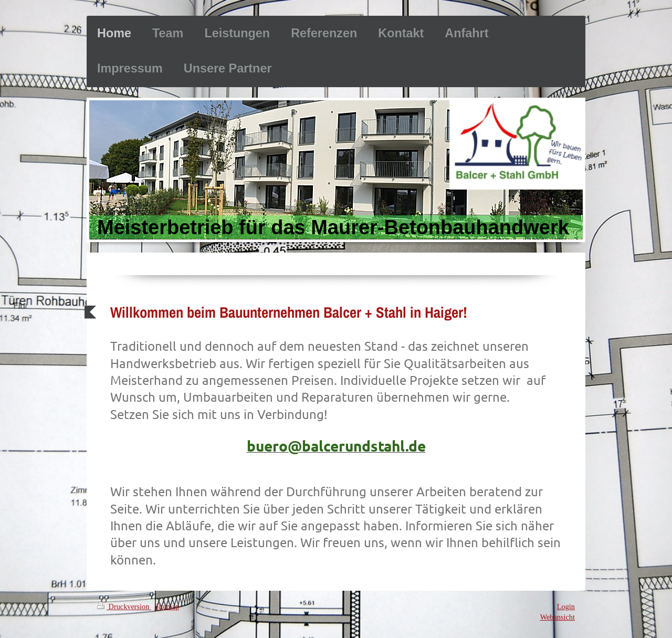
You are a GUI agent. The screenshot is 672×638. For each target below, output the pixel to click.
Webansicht (558, 617)
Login (566, 606)
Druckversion (124, 606)
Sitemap (167, 606)
